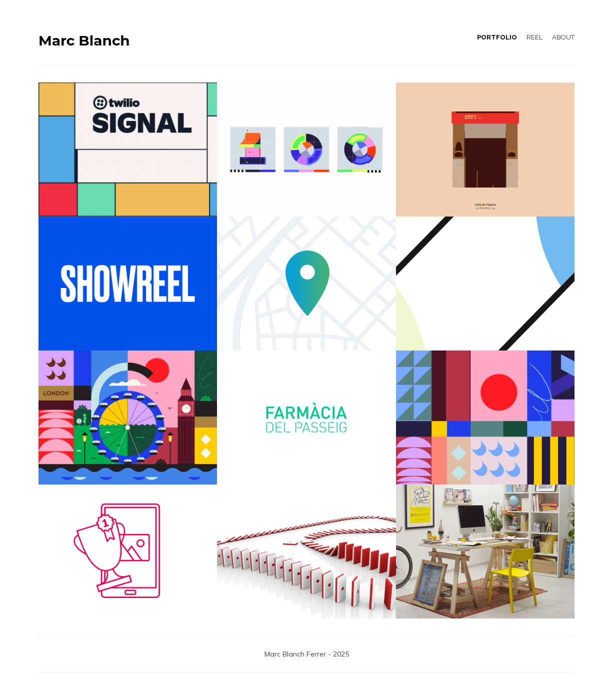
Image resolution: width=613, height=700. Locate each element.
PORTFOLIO (497, 37)
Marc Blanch (84, 41)
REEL (534, 37)
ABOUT (563, 37)
